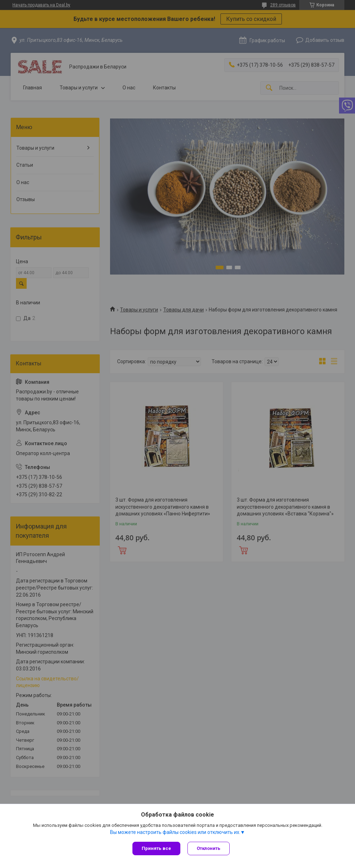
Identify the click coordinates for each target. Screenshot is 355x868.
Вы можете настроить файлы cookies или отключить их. (175, 832)
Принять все (156, 848)
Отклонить (209, 848)
